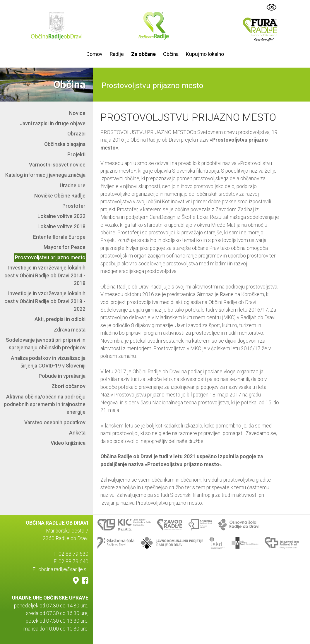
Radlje (117, 54)
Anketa (77, 433)
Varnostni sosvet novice (57, 165)
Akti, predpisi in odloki (60, 319)
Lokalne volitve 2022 (61, 216)
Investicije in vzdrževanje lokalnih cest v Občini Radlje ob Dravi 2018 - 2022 (45, 301)
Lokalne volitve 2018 (61, 226)
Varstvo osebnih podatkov (55, 423)
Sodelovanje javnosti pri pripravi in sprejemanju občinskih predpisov (46, 344)
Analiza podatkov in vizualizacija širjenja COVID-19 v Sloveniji (48, 362)
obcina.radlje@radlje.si (63, 569)
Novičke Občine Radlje (60, 196)
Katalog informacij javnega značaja (45, 175)
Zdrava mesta (70, 330)
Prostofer (74, 206)
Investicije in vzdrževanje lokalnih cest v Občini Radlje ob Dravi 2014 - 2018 (45, 275)
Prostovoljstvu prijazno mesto (50, 257)
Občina (171, 54)
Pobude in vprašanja (62, 376)
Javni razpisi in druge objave (53, 123)
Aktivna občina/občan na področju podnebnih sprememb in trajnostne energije (45, 405)
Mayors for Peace (65, 247)
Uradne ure (73, 186)
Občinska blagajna (65, 144)
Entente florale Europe (59, 237)
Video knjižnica (68, 443)
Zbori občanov (68, 386)
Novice (77, 113)
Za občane (143, 54)
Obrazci (76, 134)
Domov (94, 54)
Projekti (76, 154)
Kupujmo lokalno (205, 54)
